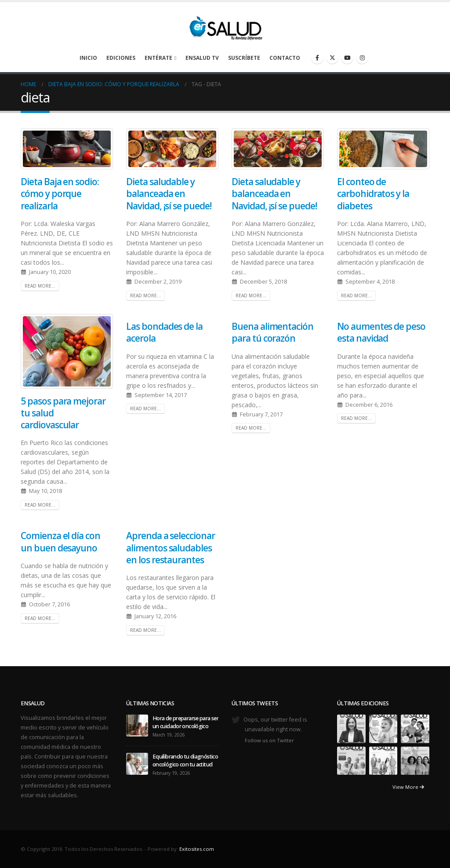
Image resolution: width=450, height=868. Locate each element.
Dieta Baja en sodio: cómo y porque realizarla (60, 194)
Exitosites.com (197, 849)
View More (408, 787)
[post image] (67, 149)
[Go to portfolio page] (351, 728)
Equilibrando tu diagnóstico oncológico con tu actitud (185, 760)
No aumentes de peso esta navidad (381, 332)
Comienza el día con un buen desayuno (60, 542)
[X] (332, 58)
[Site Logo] (225, 26)
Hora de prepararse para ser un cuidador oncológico (185, 722)
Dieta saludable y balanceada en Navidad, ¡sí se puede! (169, 194)
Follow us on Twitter (269, 740)
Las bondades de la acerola (164, 332)
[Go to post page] (137, 725)
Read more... (40, 286)
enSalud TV (202, 58)
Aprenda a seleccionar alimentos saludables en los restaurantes (171, 548)
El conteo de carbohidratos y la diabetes (373, 194)
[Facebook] (317, 58)
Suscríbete (244, 58)
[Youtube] (347, 58)
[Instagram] (362, 58)
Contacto (285, 58)
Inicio (88, 58)
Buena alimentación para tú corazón (272, 332)
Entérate (158, 58)
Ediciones (121, 58)
